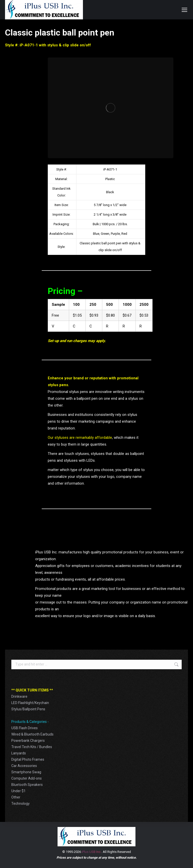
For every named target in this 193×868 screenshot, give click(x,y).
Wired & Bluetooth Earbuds (32, 734)
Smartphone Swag (26, 772)
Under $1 (18, 791)
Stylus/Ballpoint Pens (28, 709)
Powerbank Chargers (28, 741)
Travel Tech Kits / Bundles (32, 747)
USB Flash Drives (25, 728)
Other (16, 797)
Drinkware (19, 696)
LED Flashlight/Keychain (30, 703)
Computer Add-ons (27, 778)
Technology (20, 804)
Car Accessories (24, 766)
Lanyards (19, 753)
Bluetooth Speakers (27, 785)
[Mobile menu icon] (184, 10)
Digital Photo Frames (28, 759)
